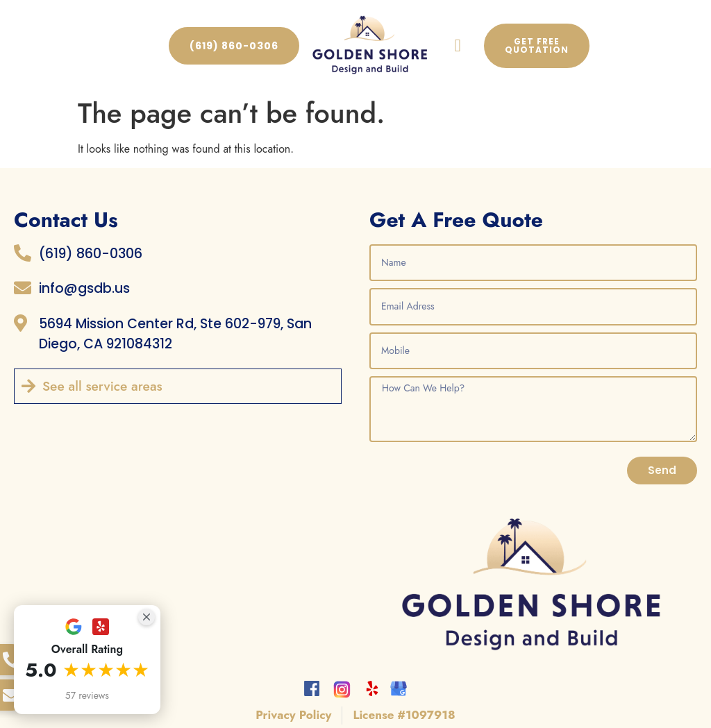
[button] (458, 46)
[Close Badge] (147, 617)
